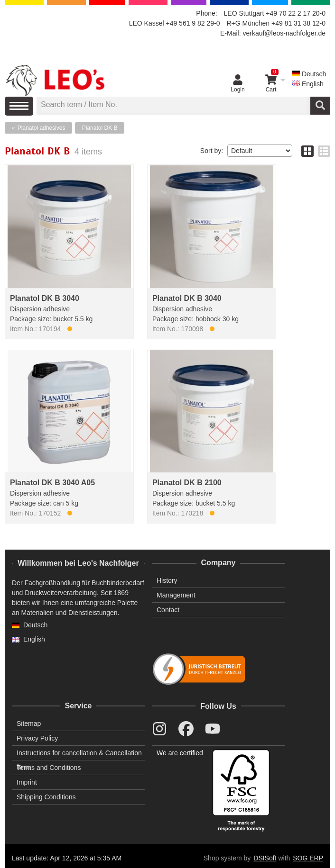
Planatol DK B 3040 (45, 298)
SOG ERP (308, 858)
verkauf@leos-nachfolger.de (284, 33)
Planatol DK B (100, 128)
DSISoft (265, 858)
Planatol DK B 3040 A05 (52, 483)
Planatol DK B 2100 (187, 483)
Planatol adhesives (42, 128)
